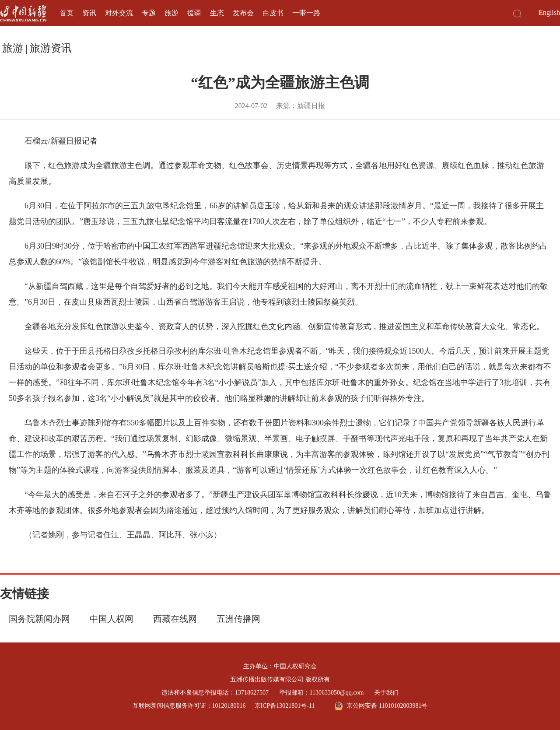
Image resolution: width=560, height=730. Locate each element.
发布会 (243, 13)
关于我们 (386, 693)
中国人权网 (112, 619)
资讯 (89, 13)
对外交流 (119, 13)
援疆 (194, 13)
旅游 (171, 13)
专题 (149, 13)
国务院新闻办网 (39, 619)
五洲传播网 (238, 619)
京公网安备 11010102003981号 (381, 706)
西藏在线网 (175, 619)
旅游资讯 (51, 48)
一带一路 (306, 13)
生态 (217, 13)
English (549, 12)
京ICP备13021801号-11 (285, 706)
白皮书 (273, 13)
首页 (66, 13)
